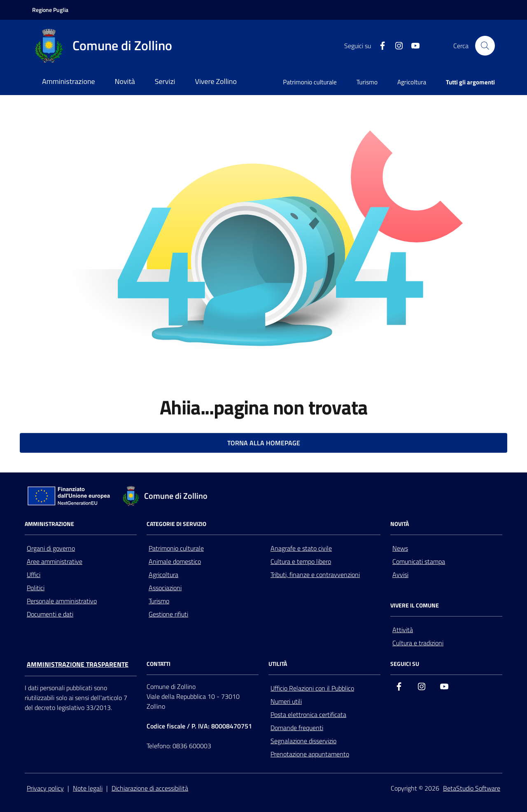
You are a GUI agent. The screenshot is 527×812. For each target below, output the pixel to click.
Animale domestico (175, 561)
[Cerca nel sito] (485, 46)
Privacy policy (45, 788)
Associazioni (165, 588)
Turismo (367, 82)
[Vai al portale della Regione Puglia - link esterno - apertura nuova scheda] (50, 10)
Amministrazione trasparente (78, 664)
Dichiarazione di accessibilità (150, 788)
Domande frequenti (297, 728)
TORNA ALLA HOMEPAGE (264, 443)
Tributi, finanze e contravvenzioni (315, 575)
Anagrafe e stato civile (301, 548)
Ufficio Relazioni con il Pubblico (312, 688)
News (400, 548)
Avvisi (400, 575)
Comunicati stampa (419, 561)
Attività (403, 630)
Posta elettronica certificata (308, 714)
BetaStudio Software (472, 788)
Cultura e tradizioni (418, 643)
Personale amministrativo (62, 601)
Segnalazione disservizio (303, 741)
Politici (36, 588)
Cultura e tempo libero (301, 561)
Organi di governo (51, 548)
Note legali (88, 788)
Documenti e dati (50, 614)
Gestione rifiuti (168, 614)
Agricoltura (412, 82)
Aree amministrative (55, 561)
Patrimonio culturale (310, 82)
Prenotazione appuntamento (310, 754)
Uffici (34, 575)
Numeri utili (286, 701)
